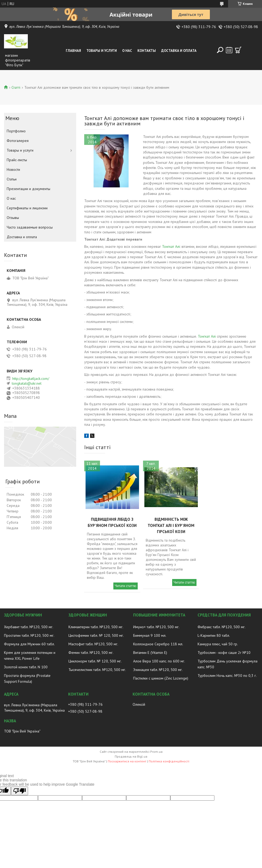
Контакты (147, 51)
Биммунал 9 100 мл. (150, 635)
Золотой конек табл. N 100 (26, 667)
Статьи (12, 179)
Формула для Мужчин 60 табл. (29, 644)
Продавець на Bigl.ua (131, 756)
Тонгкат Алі (171, 246)
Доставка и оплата (179, 51)
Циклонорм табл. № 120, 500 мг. (95, 661)
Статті (16, 87)
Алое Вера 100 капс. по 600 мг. (159, 661)
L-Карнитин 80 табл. (214, 635)
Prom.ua (156, 752)
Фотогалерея (18, 141)
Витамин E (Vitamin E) (150, 653)
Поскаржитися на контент (127, 761)
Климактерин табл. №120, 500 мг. (96, 627)
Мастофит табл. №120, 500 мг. (93, 644)
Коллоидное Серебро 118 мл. (158, 644)
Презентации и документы (28, 189)
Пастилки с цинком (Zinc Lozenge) (161, 678)
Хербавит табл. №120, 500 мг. (29, 627)
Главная (73, 51)
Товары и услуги (102, 51)
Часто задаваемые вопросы (30, 227)
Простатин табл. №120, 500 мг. (29, 635)
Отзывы (13, 218)
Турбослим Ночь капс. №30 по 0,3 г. (227, 676)
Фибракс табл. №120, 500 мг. (221, 627)
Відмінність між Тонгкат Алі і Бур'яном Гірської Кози (171, 525)
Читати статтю (126, 586)
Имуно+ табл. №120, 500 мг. (156, 627)
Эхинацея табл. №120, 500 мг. (158, 670)
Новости (13, 169)
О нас (127, 51)
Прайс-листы (17, 160)
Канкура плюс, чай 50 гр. (218, 644)
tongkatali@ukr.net (27, 383)
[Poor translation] (20, 791)
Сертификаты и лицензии (27, 208)
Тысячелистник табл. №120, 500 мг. (97, 670)
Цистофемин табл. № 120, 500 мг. (96, 635)
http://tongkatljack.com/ (31, 379)
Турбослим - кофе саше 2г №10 (224, 653)
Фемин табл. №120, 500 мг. (91, 653)
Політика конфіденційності (169, 761)
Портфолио (16, 131)
